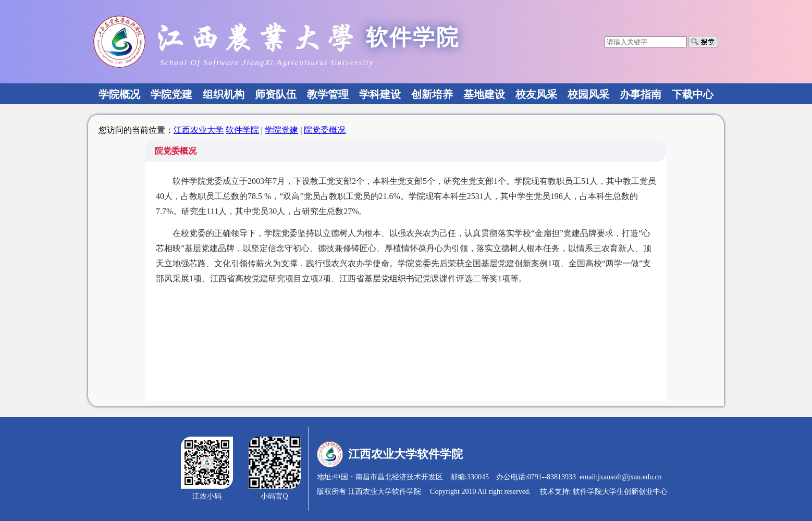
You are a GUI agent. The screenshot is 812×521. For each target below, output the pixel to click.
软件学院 (242, 130)
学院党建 (281, 130)
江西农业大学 (199, 130)
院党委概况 (325, 130)
